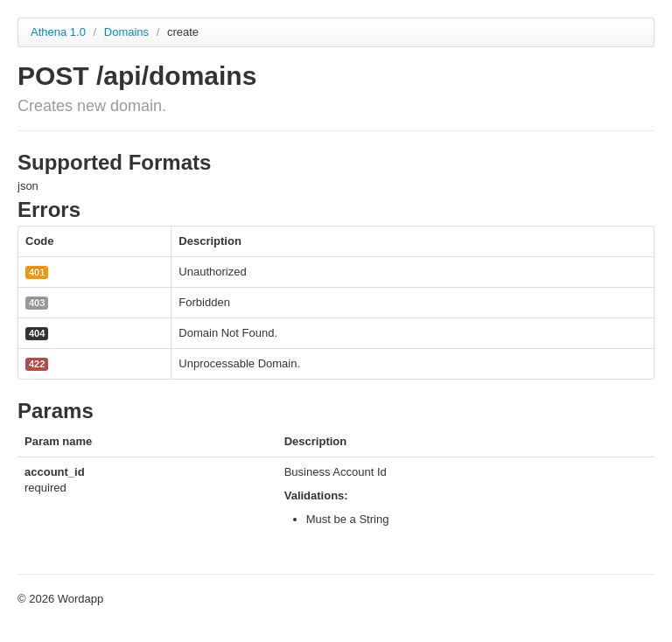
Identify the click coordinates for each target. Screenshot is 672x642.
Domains (128, 32)
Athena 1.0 (58, 32)
